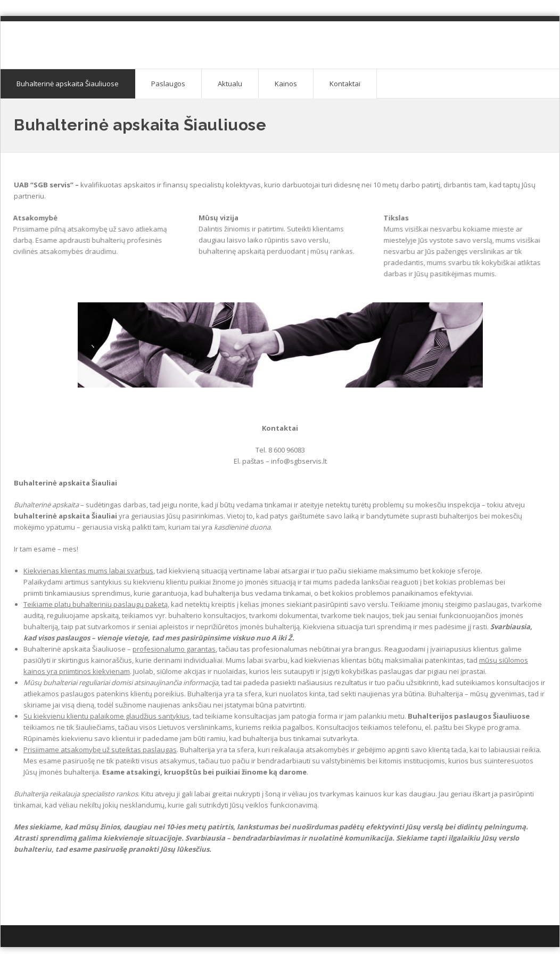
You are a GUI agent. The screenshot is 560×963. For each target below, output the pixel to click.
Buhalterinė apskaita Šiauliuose (68, 84)
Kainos (286, 84)
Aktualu (230, 84)
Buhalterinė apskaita (94, 38)
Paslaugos (168, 84)
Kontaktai (345, 84)
